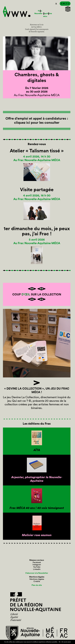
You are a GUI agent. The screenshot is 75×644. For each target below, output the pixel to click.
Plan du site (37, 585)
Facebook (37, 562)
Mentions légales (37, 579)
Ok (60, 642)
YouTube (37, 567)
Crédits (37, 581)
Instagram (37, 565)
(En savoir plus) (66, 642)
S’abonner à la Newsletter (37, 573)
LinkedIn (37, 569)
